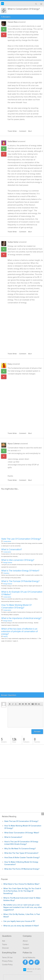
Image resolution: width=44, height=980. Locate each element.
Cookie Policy (7, 965)
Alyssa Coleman (14, 444)
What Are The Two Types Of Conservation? (21, 853)
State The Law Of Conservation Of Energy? (21, 539)
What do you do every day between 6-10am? (21, 926)
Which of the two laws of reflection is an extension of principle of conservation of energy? (19, 631)
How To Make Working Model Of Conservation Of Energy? (16, 606)
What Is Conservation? (12, 550)
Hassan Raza (13, 22)
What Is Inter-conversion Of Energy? (18, 560)
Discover (5, 948)
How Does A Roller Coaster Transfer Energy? (22, 858)
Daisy (10, 364)
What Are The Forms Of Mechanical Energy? (22, 869)
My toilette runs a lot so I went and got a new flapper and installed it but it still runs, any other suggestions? (23, 907)
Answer (37, 732)
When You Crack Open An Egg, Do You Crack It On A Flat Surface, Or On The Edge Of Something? (22, 891)
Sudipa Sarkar (13, 242)
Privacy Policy (7, 961)
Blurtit (3, 4)
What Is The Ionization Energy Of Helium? (20, 571)
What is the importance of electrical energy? (21, 618)
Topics (5, 944)
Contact (26, 944)
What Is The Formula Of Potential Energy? (20, 581)
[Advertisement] (22, 327)
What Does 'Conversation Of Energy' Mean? (22, 833)
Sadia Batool (12, 141)
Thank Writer (12, 131)
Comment (23, 131)
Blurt (30, 131)
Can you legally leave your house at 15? (19, 921)
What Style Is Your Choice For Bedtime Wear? (21, 884)
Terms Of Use (7, 958)
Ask (4, 941)
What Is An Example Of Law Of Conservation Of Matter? (22, 593)
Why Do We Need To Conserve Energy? (20, 849)
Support (26, 948)
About (25, 941)
